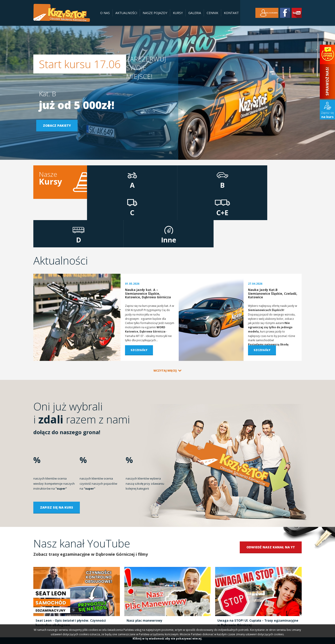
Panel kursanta (264, 13)
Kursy (178, 13)
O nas (105, 13)
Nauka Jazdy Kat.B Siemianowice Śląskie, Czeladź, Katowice (273, 245)
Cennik (212, 13)
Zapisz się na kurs (57, 459)
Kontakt (231, 13)
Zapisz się (327, 115)
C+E (212, 183)
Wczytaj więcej (165, 322)
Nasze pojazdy (155, 13)
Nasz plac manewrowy (145, 572)
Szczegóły (139, 302)
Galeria (195, 13)
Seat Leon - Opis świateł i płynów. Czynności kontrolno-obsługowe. (71, 574)
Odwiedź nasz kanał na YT (271, 499)
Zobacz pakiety (60, 125)
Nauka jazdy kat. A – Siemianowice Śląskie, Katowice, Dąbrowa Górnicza (148, 245)
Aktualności (126, 13)
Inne (284, 183)
